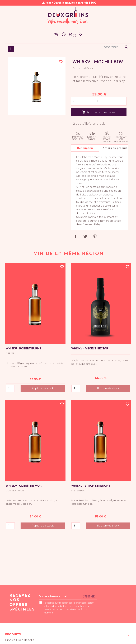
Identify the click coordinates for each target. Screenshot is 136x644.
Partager (76, 236)
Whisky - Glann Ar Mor (24, 486)
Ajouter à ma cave (99, 112)
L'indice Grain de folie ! (20, 640)
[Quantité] (98, 101)
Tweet (85, 236)
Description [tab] (85, 148)
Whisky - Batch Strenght (91, 486)
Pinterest (95, 236)
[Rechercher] (115, 47)
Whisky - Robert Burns (23, 348)
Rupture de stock (43, 388)
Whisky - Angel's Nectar (90, 348)
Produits (13, 634)
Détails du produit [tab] (115, 148)
